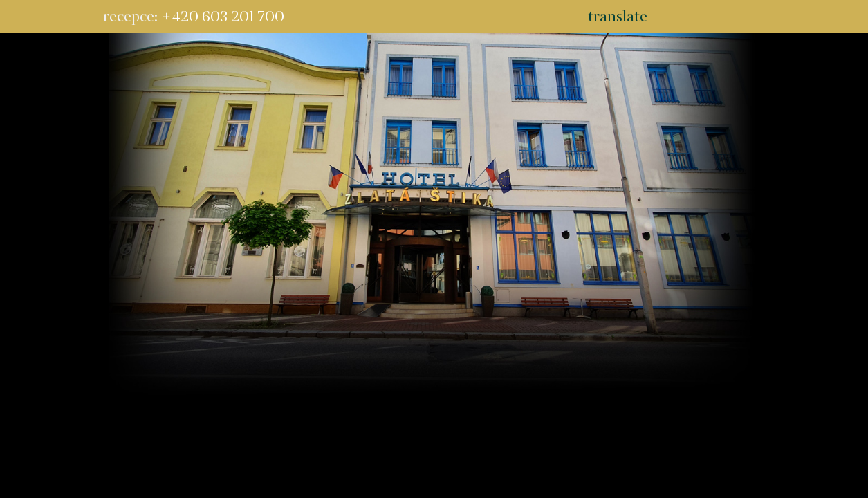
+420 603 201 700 (223, 17)
